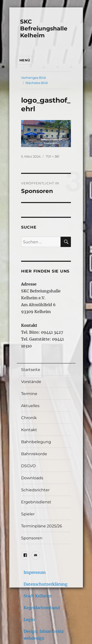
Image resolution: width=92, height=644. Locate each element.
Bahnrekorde (34, 454)
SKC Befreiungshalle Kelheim (44, 28)
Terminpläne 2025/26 (42, 526)
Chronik (29, 418)
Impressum (35, 572)
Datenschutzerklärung (46, 584)
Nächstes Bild (37, 83)
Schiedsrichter (35, 490)
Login (29, 619)
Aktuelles (30, 406)
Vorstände (31, 382)
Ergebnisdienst (36, 502)
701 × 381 (53, 156)
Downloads (32, 478)
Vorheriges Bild (33, 78)
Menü (25, 60)
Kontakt (29, 430)
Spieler (28, 514)
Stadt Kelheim (38, 596)
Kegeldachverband (42, 608)
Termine (29, 394)
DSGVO (28, 466)
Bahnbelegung (36, 442)
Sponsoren (32, 538)
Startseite (31, 370)
